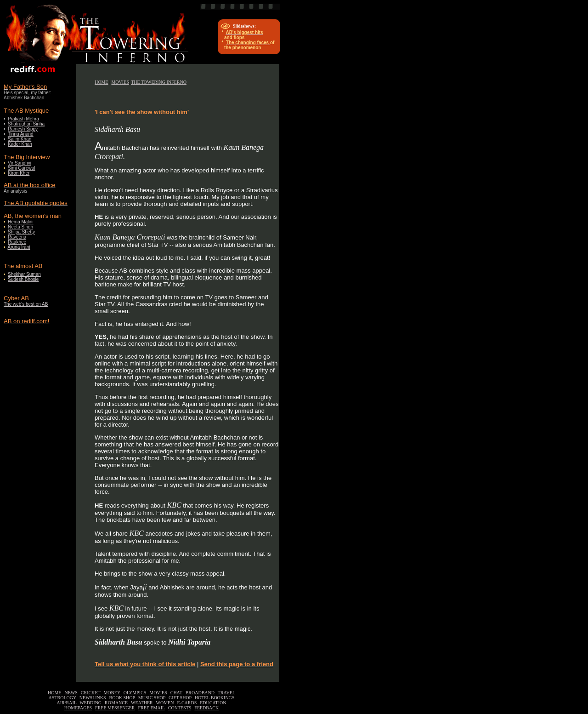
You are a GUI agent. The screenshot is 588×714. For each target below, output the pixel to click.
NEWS (71, 693)
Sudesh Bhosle (23, 279)
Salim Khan (20, 139)
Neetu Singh (20, 227)
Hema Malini (21, 222)
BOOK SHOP (122, 698)
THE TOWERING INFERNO (159, 82)
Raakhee (17, 242)
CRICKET (91, 693)
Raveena (17, 237)
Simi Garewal (21, 168)
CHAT (176, 693)
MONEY (112, 693)
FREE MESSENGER (115, 708)
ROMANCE (116, 703)
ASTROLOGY (62, 698)
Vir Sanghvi (20, 163)
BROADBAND (200, 693)
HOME (101, 82)
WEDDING (90, 703)
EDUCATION (213, 703)
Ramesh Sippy (23, 129)
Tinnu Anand (21, 134)
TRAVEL (226, 693)
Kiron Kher (19, 173)
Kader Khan (20, 144)
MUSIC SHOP (152, 698)
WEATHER (142, 703)
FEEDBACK (206, 708)
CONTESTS (180, 708)
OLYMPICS (135, 693)
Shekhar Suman (24, 274)
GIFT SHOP (180, 698)
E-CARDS (187, 703)
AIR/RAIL (67, 703)
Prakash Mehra (23, 119)
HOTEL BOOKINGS (215, 698)
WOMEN (165, 703)
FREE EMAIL (152, 708)
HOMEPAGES (78, 708)
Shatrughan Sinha (26, 124)
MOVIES (120, 82)
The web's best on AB (26, 304)
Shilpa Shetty (21, 232)
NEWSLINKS (93, 698)
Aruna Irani (19, 247)
